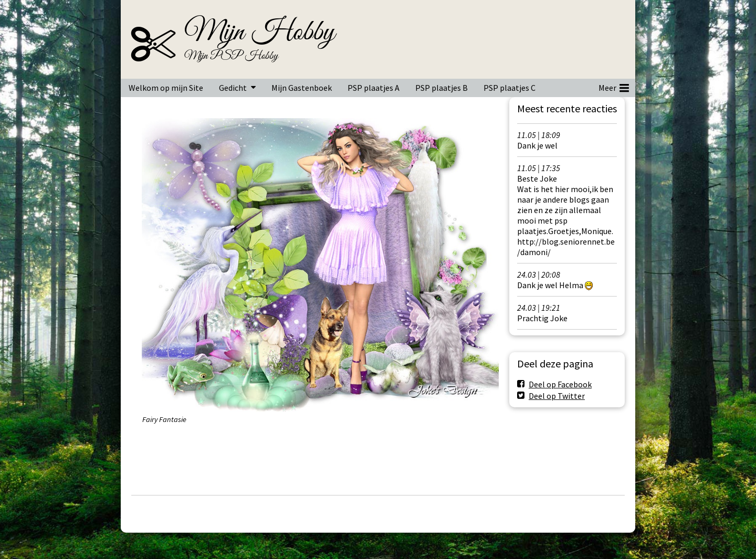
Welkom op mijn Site (166, 88)
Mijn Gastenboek (302, 88)
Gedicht (233, 88)
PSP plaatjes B (442, 88)
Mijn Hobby (259, 33)
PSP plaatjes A (374, 88)
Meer (614, 86)
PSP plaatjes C (510, 88)
